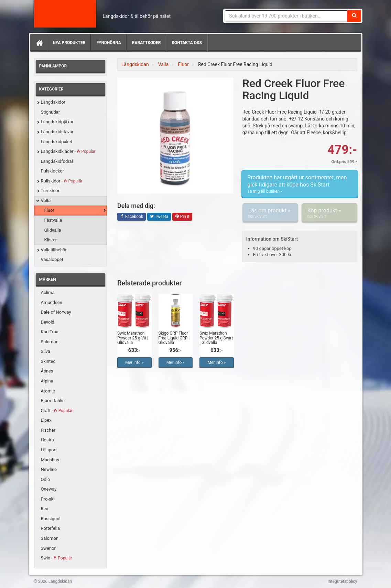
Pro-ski (48, 499)
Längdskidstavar (57, 132)
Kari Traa (50, 332)
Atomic (48, 391)
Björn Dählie (53, 401)
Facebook (132, 217)
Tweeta (159, 217)
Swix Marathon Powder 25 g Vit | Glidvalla (133, 338)
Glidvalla (53, 230)
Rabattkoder (146, 43)
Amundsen (52, 302)
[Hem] (39, 43)
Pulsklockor (53, 171)
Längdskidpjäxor (57, 122)
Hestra (47, 440)
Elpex (46, 420)
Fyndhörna (108, 43)
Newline (49, 469)
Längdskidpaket (57, 142)
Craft (57, 411)
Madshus (50, 460)
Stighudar (51, 112)
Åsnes (47, 371)
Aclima (48, 292)
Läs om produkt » (270, 213)
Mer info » (134, 363)
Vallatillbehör (54, 250)
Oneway (49, 489)
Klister (51, 240)
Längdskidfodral (57, 161)
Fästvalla (53, 220)
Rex (45, 509)
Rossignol (51, 519)
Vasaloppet (52, 259)
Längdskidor (53, 102)
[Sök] (354, 16)
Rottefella (50, 528)
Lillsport (49, 450)
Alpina (47, 381)
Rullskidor (62, 181)
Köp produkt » (329, 213)
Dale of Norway (56, 312)
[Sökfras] (286, 16)
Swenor (48, 548)
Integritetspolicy (343, 581)
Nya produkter (69, 43)
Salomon (50, 342)
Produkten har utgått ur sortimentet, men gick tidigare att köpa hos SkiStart (300, 184)
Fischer (48, 430)
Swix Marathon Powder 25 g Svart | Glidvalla (216, 338)
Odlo (46, 479)
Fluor (49, 210)
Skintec (48, 361)
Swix (57, 558)
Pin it (182, 217)
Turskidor (50, 191)
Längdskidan (65, 14)
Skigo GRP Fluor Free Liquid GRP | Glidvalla (174, 338)
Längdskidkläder (68, 151)
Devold (48, 322)
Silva (46, 351)
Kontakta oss (187, 43)
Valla (46, 201)
